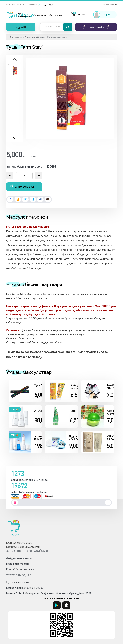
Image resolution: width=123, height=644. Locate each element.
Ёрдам (49, 5)
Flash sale (96, 27)
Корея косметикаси (57, 37)
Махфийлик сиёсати (17, 564)
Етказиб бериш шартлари (20, 569)
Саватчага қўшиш (21, 186)
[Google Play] (57, 605)
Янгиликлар (40, 15)
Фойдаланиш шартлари (19, 558)
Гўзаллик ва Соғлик (35, 37)
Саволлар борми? (18, 583)
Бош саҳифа (16, 37)
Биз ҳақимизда (24, 15)
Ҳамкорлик (56, 15)
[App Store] (66, 605)
